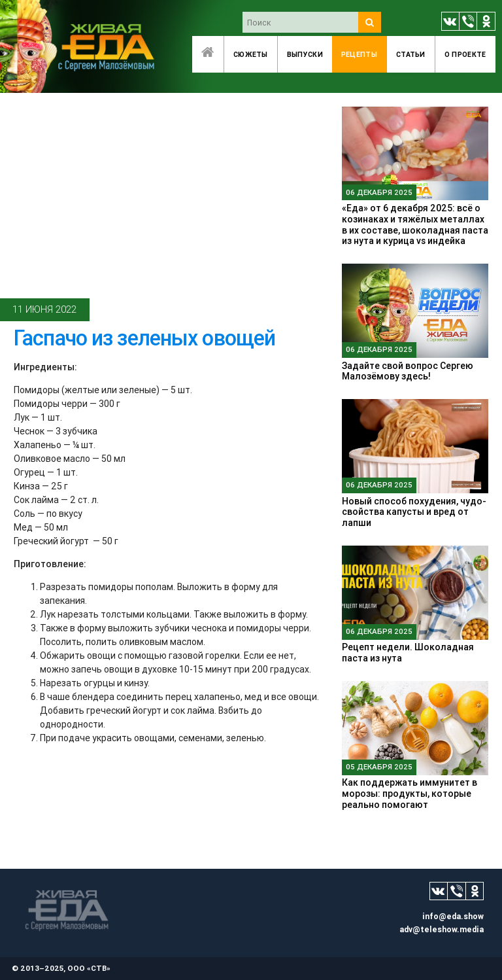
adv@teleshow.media (442, 929)
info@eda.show (453, 916)
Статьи (411, 54)
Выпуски (305, 54)
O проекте (465, 54)
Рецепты (359, 54)
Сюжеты (251, 54)
